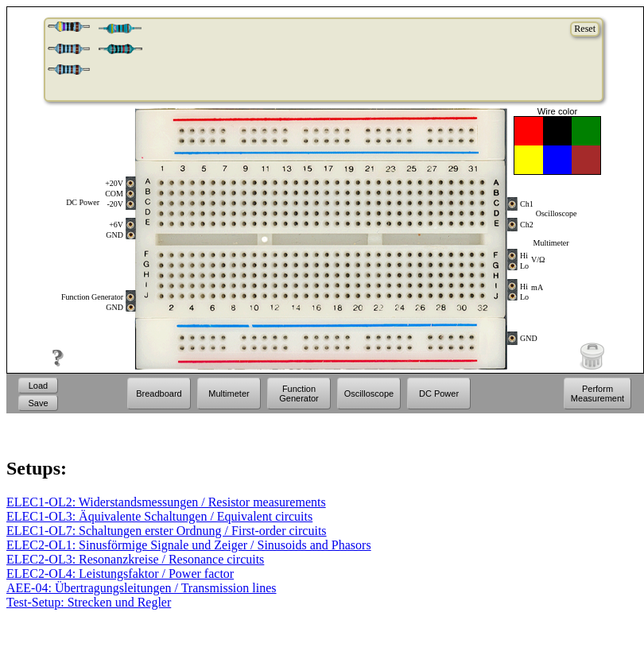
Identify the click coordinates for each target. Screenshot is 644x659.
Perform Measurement (597, 393)
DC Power (439, 393)
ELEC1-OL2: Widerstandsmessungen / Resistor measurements (166, 502)
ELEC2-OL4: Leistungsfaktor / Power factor (120, 574)
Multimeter (229, 393)
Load (38, 386)
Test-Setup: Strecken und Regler (89, 602)
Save (38, 403)
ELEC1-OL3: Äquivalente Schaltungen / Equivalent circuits (159, 516)
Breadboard (159, 393)
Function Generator (299, 393)
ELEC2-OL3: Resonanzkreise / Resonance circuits (135, 559)
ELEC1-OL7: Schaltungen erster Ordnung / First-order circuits (167, 531)
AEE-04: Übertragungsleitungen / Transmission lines (142, 588)
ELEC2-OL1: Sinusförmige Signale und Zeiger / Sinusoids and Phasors (189, 545)
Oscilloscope (369, 393)
